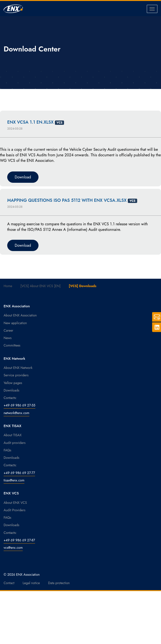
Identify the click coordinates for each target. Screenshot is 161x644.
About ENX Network (18, 368)
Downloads (11, 390)
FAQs (7, 450)
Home (8, 286)
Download (23, 177)
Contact (9, 583)
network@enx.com (16, 413)
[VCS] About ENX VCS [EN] (41, 286)
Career (8, 330)
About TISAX (13, 435)
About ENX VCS (15, 503)
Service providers (16, 375)
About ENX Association (20, 315)
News (8, 338)
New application (15, 323)
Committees (12, 345)
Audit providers (15, 443)
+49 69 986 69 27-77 (19, 473)
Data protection (59, 583)
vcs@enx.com (13, 548)
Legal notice (31, 583)
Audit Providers (14, 510)
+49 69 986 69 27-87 (19, 540)
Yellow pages (13, 383)
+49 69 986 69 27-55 (19, 405)
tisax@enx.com (14, 480)
